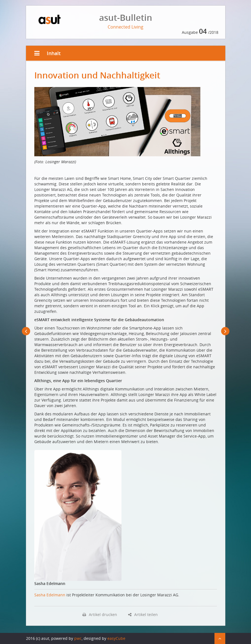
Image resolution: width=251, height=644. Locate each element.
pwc (78, 638)
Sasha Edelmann (50, 595)
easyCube (116, 638)
